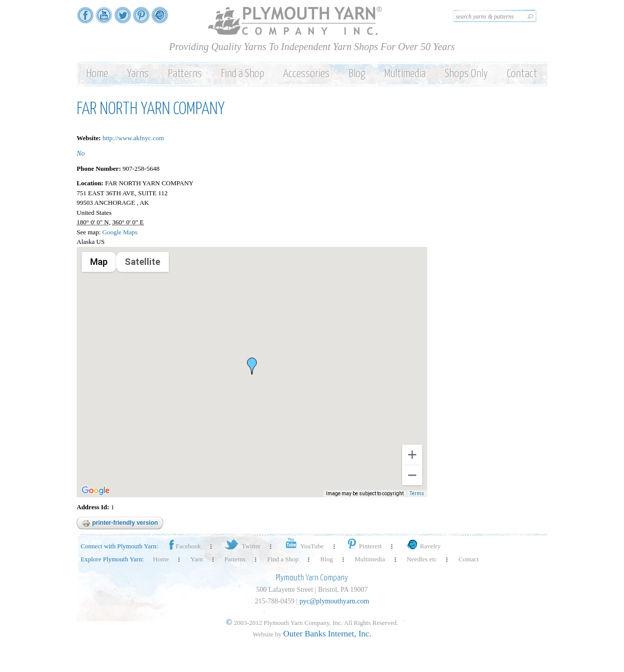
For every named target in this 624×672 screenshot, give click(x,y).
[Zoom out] (412, 475)
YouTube (303, 546)
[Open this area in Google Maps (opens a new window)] (96, 491)
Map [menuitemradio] (99, 261)
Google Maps (120, 232)
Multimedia (405, 74)
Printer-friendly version (120, 523)
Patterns (185, 74)
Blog (357, 74)
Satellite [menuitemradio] (142, 261)
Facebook (184, 546)
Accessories (306, 74)
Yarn (197, 559)
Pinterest (364, 546)
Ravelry (422, 546)
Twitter (242, 546)
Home (97, 74)
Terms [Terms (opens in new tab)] (417, 494)
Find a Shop (243, 74)
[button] (252, 366)
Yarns (138, 74)
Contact (522, 74)
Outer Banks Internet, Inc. (328, 634)
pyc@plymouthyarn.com (334, 601)
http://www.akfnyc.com (133, 138)
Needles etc (422, 559)
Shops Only (466, 74)
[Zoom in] (412, 455)
